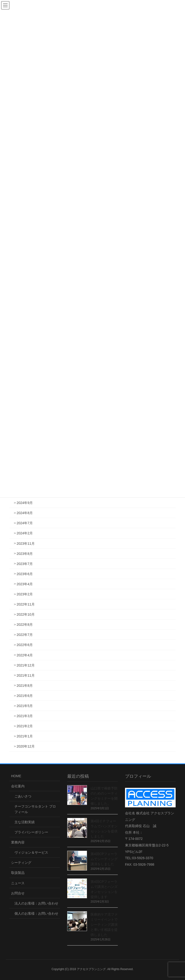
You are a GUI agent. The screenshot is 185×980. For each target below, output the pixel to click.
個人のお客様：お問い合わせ (36, 913)
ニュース (18, 883)
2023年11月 (26, 544)
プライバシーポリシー (31, 832)
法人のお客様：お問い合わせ (36, 903)
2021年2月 (25, 726)
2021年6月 (25, 696)
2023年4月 (25, 584)
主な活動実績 (25, 822)
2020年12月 (26, 746)
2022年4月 (25, 655)
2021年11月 (26, 675)
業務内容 (18, 842)
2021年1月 (25, 736)
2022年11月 (26, 604)
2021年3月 (25, 716)
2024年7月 (25, 523)
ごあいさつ (23, 796)
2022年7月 (25, 635)
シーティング (21, 863)
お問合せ (18, 893)
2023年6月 (25, 574)
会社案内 (18, 786)
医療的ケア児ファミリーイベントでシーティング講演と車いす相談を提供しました (104, 925)
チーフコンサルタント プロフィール (35, 809)
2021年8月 (25, 686)
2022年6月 (25, 645)
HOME (16, 776)
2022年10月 (26, 614)
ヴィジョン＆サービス (31, 852)
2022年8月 (25, 625)
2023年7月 (25, 564)
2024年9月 (25, 503)
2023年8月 (25, 554)
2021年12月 (26, 665)
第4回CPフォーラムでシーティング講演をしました (104, 859)
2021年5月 (25, 706)
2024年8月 (25, 513)
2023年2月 (25, 594)
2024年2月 (25, 533)
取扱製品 (18, 873)
